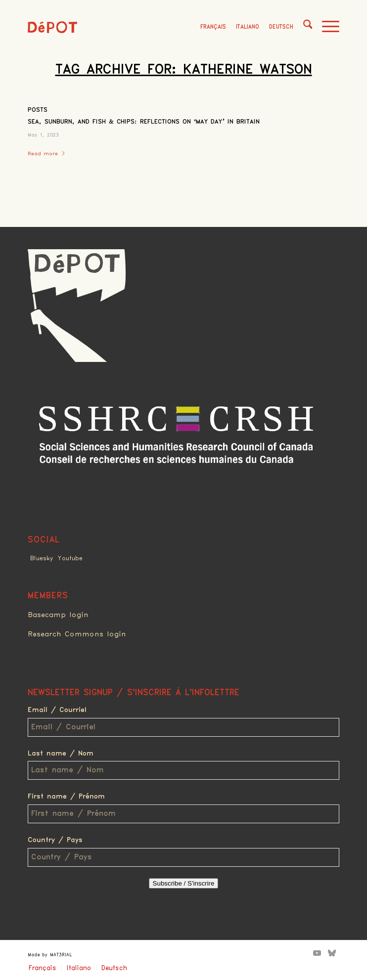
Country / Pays (55, 840)
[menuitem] (303, 27)
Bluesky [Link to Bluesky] (42, 558)
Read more (47, 154)
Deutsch (281, 27)
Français (213, 27)
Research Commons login (77, 634)
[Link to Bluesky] (332, 953)
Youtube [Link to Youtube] (70, 558)
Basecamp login (58, 615)
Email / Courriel (57, 710)
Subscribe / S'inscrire (184, 883)
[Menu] (326, 27)
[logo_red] (52, 27)
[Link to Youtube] (317, 953)
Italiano (248, 27)
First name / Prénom (66, 797)
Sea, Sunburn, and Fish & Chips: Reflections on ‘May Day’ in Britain (144, 122)
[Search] (303, 27)
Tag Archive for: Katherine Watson (184, 70)
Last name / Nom (61, 754)
